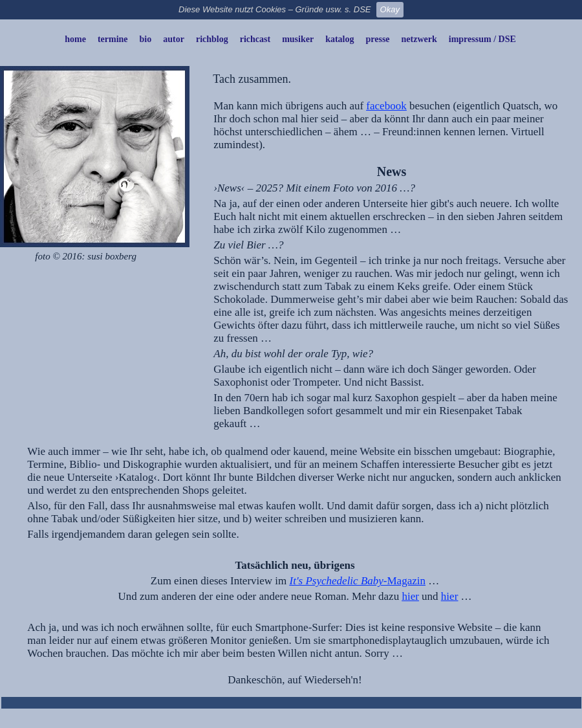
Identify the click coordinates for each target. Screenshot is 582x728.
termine (113, 39)
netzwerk (419, 39)
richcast (255, 39)
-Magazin (404, 581)
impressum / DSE (482, 39)
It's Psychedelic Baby (337, 581)
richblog (212, 39)
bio (146, 39)
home (75, 39)
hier (410, 596)
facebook (386, 106)
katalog (339, 39)
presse (378, 39)
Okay (390, 9)
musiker (298, 39)
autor (174, 39)
